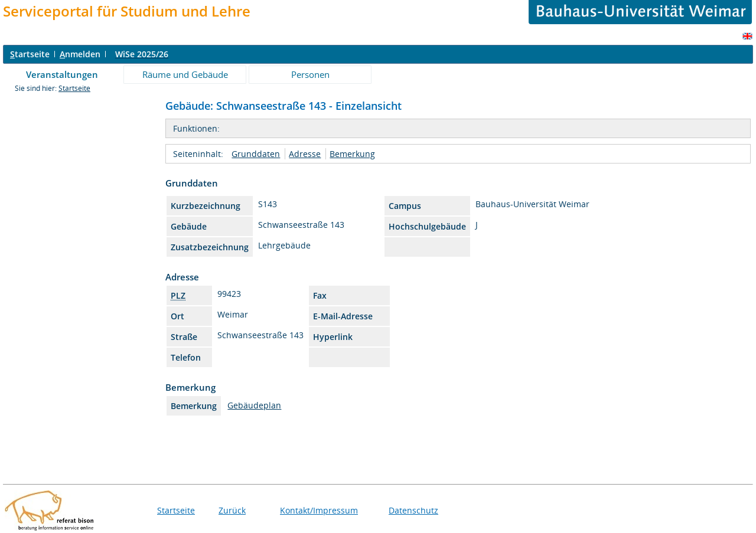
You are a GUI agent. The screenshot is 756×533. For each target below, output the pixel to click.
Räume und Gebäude (185, 74)
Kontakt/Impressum (319, 510)
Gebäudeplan (254, 405)
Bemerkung (352, 154)
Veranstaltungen (62, 74)
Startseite (74, 88)
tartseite (30, 54)
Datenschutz (413, 510)
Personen (310, 74)
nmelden (80, 54)
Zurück (232, 510)
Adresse (305, 154)
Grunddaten (256, 154)
